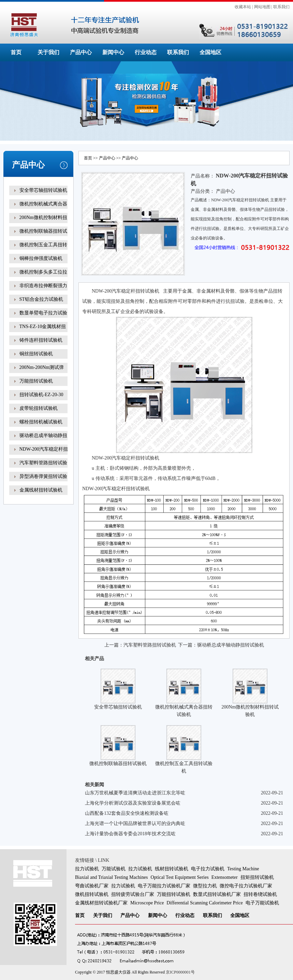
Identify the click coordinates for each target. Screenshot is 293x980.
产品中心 (81, 52)
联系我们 (281, 7)
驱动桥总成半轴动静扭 (43, 435)
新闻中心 (113, 52)
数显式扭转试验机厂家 (217, 894)
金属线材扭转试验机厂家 (101, 903)
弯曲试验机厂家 (92, 886)
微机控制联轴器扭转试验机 (118, 764)
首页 (16, 52)
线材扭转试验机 (172, 869)
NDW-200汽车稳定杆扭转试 (44, 454)
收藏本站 (243, 7)
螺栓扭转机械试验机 (41, 422)
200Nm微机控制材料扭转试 (43, 222)
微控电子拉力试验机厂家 (246, 886)
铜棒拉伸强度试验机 (41, 258)
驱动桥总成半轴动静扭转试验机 (231, 645)
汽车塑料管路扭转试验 (43, 463)
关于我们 (48, 52)
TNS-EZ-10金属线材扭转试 (43, 331)
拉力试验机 (87, 869)
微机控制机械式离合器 (43, 204)
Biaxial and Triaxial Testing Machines (111, 877)
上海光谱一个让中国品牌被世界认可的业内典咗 (135, 823)
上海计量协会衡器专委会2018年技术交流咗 (130, 834)
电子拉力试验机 (208, 869)
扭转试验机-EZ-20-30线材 (41, 399)
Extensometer (225, 877)
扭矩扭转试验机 (257, 877)
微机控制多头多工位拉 (43, 272)
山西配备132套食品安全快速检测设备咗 (127, 813)
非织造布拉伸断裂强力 (43, 286)
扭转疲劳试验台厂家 (133, 894)
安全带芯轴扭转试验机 (43, 190)
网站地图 (262, 7)
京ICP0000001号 (180, 972)
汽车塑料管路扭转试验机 (150, 645)
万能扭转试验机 (36, 381)
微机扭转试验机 (92, 894)
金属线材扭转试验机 (41, 490)
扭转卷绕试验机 (260, 894)
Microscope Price (147, 903)
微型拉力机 (205, 886)
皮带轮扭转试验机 (39, 408)
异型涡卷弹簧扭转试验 (43, 476)
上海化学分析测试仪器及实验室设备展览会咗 (133, 803)
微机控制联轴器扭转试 (43, 231)
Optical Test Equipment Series (179, 877)
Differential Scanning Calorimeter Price (204, 903)
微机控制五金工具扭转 (43, 245)
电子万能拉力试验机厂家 (164, 886)
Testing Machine (243, 869)
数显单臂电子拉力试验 (43, 313)
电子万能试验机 (262, 903)
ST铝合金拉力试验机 (41, 299)
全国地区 (210, 52)
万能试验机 (114, 869)
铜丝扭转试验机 (36, 354)
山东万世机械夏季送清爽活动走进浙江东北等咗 (135, 793)
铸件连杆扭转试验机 (41, 340)
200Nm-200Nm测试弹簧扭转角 (42, 372)
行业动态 (146, 52)
